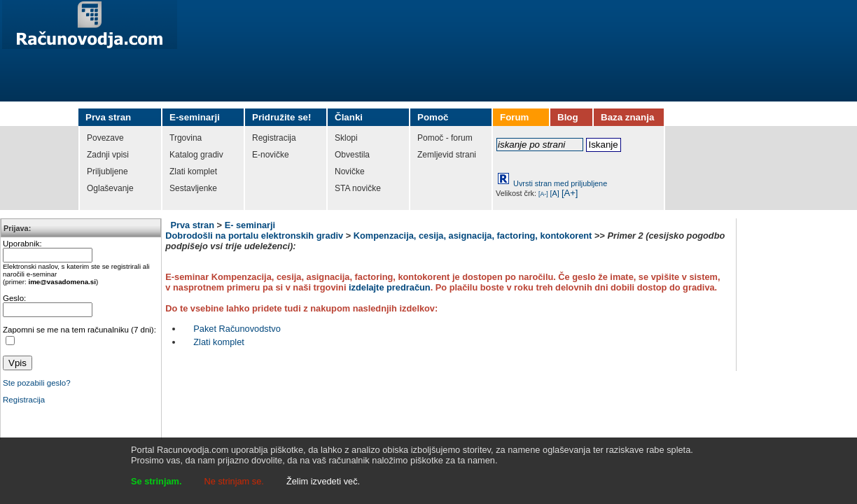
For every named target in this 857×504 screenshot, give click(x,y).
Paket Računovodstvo (237, 329)
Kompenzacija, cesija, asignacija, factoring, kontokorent (473, 236)
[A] (555, 193)
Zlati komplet (219, 342)
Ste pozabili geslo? (37, 383)
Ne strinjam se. (234, 481)
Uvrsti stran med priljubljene (560, 183)
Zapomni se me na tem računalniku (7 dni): (79, 330)
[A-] (543, 194)
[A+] (570, 193)
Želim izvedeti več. (323, 481)
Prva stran (192, 225)
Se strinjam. (156, 481)
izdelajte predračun (390, 287)
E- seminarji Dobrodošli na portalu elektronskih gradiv (254, 230)
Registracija (24, 400)
